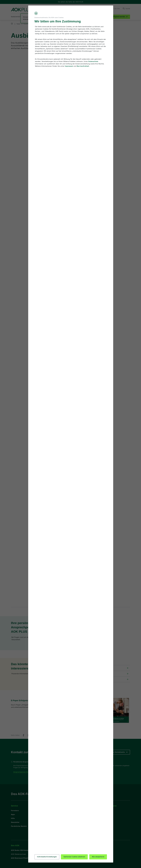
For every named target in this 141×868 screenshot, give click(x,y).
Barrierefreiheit (83, 66)
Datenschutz (93, 62)
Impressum (69, 66)
